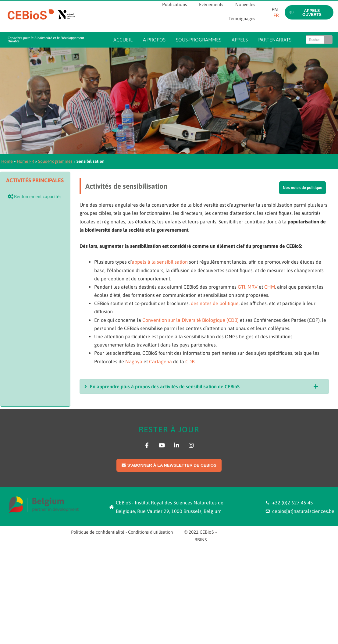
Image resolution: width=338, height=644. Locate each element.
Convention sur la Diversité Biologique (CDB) (190, 320)
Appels (240, 40)
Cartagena (160, 361)
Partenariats (275, 40)
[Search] (328, 40)
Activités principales (35, 180)
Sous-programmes (199, 40)
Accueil (123, 40)
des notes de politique (215, 303)
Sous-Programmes (55, 161)
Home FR (25, 161)
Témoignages (242, 18)
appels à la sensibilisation (160, 262)
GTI (242, 287)
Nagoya (134, 361)
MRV (253, 287)
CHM (270, 287)
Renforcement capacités (34, 196)
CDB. (190, 361)
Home (7, 161)
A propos (154, 40)
